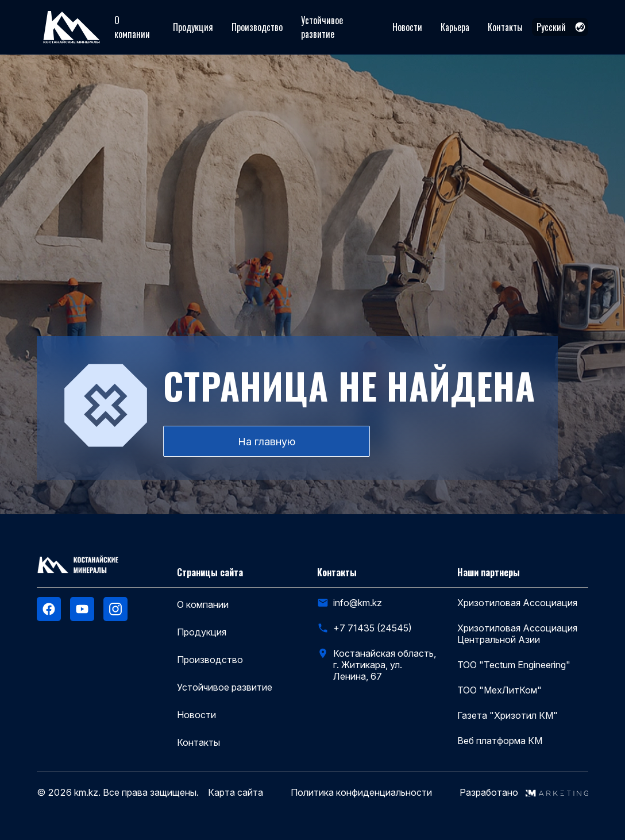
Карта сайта (236, 793)
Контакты (505, 27)
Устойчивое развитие (322, 27)
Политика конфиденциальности (361, 793)
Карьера (455, 27)
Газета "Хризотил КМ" (508, 715)
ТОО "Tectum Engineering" (514, 665)
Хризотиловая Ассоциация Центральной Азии (517, 634)
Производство (257, 27)
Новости (407, 27)
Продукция (193, 27)
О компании (132, 27)
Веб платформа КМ (500, 741)
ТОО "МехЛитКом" (499, 690)
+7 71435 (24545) (373, 628)
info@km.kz (358, 603)
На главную (267, 442)
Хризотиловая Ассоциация (517, 603)
